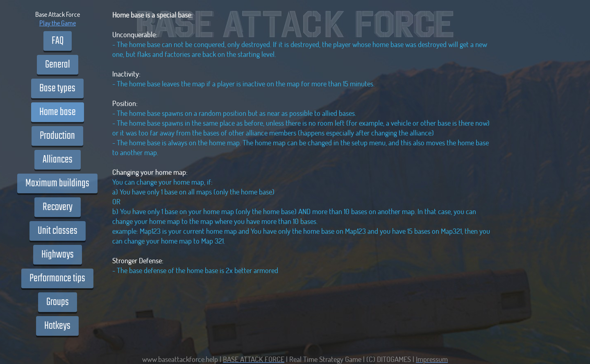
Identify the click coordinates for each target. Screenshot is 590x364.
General (58, 65)
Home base (58, 112)
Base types (57, 88)
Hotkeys (57, 326)
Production (57, 136)
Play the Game (58, 23)
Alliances (58, 160)
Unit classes (58, 231)
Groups (58, 302)
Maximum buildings (57, 183)
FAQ (58, 41)
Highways (58, 255)
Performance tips (57, 278)
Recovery (58, 207)
